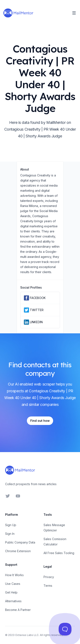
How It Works (14, 575)
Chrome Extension (18, 551)
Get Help (11, 592)
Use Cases (13, 584)
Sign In (10, 534)
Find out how (40, 421)
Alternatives (13, 601)
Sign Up (11, 525)
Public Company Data (20, 542)
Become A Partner (18, 610)
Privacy (49, 577)
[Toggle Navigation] (74, 13)
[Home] (18, 13)
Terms (48, 586)
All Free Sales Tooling (59, 553)
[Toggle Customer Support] (65, 629)
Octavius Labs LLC (27, 635)
